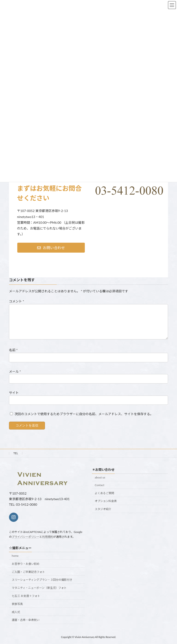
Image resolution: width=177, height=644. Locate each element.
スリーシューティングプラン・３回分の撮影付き (42, 580)
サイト (14, 393)
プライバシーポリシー (26, 537)
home (15, 556)
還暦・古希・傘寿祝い (26, 620)
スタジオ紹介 (103, 509)
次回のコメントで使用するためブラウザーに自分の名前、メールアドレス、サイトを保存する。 (84, 414)
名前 (13, 350)
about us (100, 477)
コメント (17, 301)
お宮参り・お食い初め (26, 564)
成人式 (16, 612)
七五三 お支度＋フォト (26, 596)
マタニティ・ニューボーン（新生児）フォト (39, 588)
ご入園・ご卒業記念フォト (28, 572)
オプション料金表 (106, 501)
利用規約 (48, 537)
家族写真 (17, 604)
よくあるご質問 (104, 493)
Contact (100, 485)
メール (15, 371)
